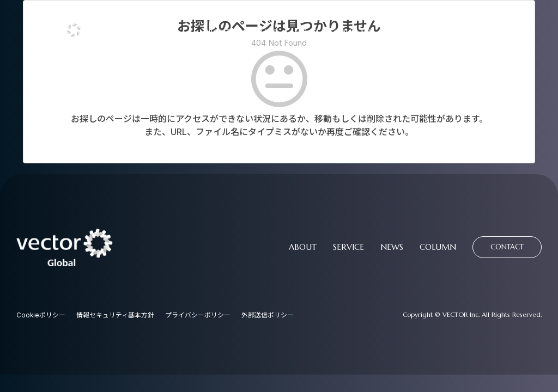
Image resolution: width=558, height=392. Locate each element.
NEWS (306, 33)
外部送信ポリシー (268, 316)
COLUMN (352, 33)
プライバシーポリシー (198, 316)
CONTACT (421, 32)
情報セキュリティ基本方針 (116, 316)
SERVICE (262, 33)
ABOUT (217, 33)
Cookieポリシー (41, 316)
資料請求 (499, 32)
